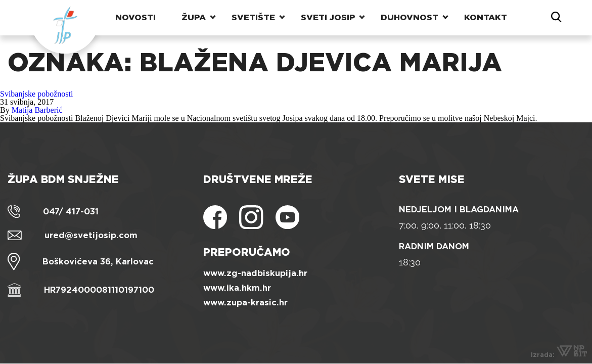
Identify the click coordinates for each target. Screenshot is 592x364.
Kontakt (486, 17)
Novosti (135, 17)
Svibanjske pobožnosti (36, 94)
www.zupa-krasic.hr (245, 303)
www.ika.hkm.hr (237, 288)
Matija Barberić (37, 110)
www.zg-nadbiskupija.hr (255, 273)
